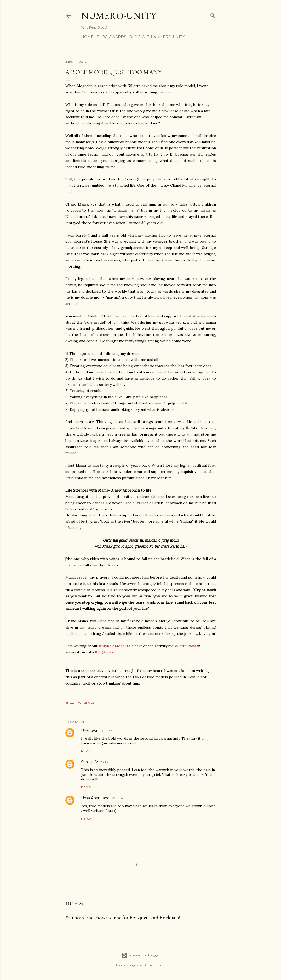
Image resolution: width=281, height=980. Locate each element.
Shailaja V (90, 762)
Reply (86, 751)
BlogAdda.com (107, 652)
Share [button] (70, 703)
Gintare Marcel (154, 965)
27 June (117, 798)
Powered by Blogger (141, 955)
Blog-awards (111, 37)
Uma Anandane (95, 798)
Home (87, 37)
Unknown (90, 731)
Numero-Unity (119, 16)
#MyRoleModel (112, 646)
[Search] (213, 15)
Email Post (86, 703)
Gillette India (185, 646)
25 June (106, 731)
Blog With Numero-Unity (157, 37)
